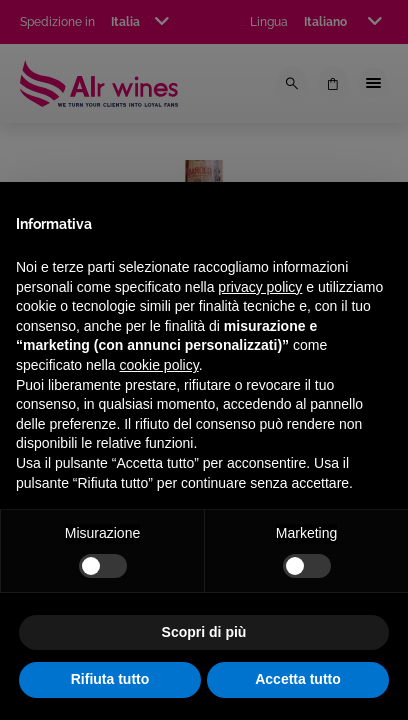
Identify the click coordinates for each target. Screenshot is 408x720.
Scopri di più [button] (204, 632)
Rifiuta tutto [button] (110, 679)
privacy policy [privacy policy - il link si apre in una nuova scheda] (260, 287)
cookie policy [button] (159, 365)
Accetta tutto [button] (298, 679)
